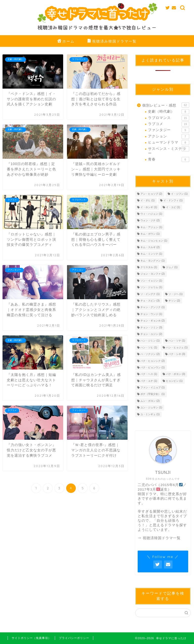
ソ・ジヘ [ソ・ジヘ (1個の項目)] (176, 294)
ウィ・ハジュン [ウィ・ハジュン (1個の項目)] (151, 214)
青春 (168, 159)
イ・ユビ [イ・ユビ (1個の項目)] (173, 207)
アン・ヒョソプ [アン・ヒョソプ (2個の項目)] (151, 194)
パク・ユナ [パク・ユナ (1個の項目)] (149, 381)
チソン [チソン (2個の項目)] (174, 301)
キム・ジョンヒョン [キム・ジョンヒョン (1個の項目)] (154, 241)
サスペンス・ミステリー (168, 151)
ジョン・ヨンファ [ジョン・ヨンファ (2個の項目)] (153, 274)
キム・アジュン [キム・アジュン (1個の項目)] (151, 227)
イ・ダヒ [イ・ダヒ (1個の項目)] (148, 201)
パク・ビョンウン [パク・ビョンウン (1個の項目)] (153, 367)
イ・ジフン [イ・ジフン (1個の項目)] (179, 194)
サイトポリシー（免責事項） (31, 638)
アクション (168, 136)
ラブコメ (168, 124)
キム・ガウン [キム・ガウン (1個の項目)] (150, 234)
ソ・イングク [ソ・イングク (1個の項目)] (150, 294)
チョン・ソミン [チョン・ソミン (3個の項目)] (151, 327)
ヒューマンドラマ (168, 143)
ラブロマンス (168, 118)
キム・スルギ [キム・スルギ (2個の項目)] (150, 247)
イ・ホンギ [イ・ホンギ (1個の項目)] (149, 207)
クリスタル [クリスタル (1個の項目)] (149, 267)
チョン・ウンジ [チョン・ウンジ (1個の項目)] (151, 314)
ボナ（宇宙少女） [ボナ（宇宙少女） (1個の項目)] (153, 394)
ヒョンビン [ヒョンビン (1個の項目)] (174, 381)
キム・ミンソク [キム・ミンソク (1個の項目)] (151, 254)
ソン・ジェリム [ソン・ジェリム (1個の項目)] (151, 287)
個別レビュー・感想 (166, 105)
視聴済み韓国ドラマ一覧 (112, 42)
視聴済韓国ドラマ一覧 (162, 538)
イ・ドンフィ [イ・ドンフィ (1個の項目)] (173, 201)
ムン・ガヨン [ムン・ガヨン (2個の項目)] (150, 401)
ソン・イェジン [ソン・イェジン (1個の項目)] (151, 281)
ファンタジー (168, 130)
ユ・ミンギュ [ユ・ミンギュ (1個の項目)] (150, 414)
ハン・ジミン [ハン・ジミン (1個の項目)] (150, 341)
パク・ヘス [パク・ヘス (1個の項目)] (149, 374)
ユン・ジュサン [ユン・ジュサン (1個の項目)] (151, 408)
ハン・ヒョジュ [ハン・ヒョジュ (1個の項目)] (177, 347)
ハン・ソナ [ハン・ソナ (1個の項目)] (177, 341)
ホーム (66, 42)
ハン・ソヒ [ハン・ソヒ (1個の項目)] (149, 347)
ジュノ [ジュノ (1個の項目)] (172, 267)
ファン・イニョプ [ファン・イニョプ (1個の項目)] (153, 387)
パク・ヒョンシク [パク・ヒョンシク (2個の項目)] (153, 361)
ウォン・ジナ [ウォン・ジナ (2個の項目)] (150, 221)
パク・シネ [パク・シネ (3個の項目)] (177, 354)
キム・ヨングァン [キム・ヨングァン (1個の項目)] (153, 261)
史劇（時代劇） (168, 112)
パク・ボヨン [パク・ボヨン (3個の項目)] (176, 374)
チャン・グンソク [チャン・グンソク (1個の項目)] (153, 307)
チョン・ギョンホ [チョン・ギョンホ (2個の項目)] (153, 321)
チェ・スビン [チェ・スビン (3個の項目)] (150, 301)
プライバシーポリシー (74, 638)
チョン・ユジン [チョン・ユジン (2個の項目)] (151, 334)
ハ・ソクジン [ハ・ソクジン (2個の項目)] (150, 354)
